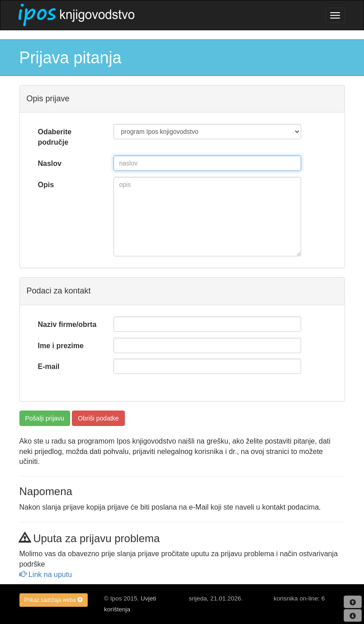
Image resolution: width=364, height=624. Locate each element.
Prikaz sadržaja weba (54, 600)
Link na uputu (46, 574)
